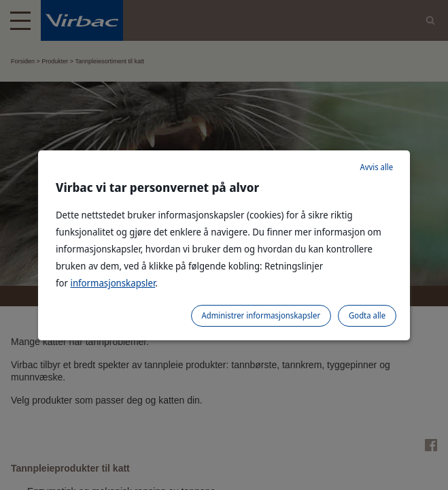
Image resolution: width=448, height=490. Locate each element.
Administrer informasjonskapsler (261, 315)
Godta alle (367, 315)
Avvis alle (376, 167)
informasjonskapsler (113, 283)
